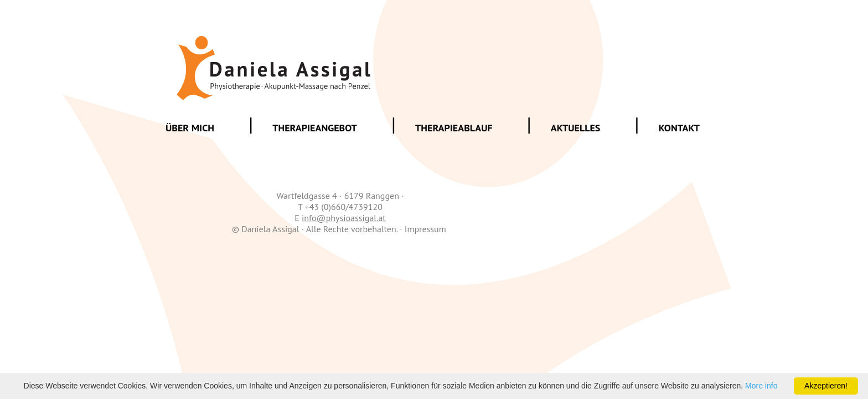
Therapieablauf (454, 128)
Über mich (190, 128)
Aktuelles (576, 128)
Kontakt (679, 128)
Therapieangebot (315, 128)
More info (761, 386)
